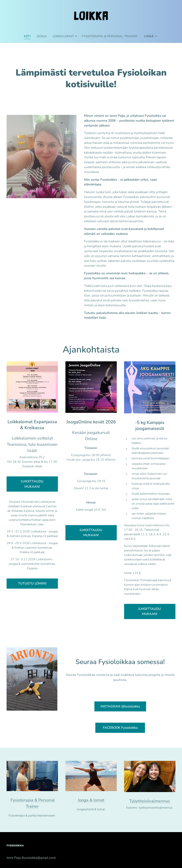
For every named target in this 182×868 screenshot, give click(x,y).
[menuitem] (26, 36)
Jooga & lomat (91, 800)
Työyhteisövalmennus (150, 801)
